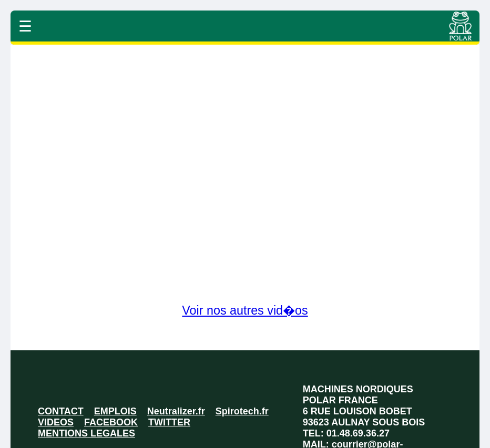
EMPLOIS (115, 411)
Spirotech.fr (242, 411)
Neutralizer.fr (176, 411)
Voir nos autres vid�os (245, 310)
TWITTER (169, 422)
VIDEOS (56, 422)
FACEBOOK (111, 422)
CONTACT (61, 411)
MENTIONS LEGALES (86, 433)
